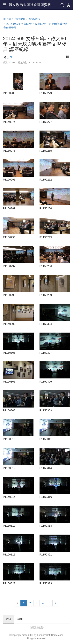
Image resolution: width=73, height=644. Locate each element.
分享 (10, 57)
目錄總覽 (20, 19)
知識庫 (7, 19)
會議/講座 (35, 19)
